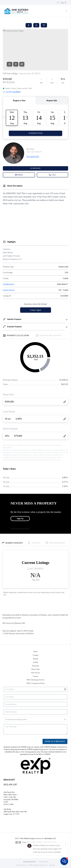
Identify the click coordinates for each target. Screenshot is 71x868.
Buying (35, 659)
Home (35, 652)
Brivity (33, 862)
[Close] (66, 845)
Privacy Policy (21, 865)
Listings (35, 655)
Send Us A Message (55, 741)
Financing (35, 666)
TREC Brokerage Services (35, 680)
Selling (36, 662)
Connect (35, 676)
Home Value (35, 669)
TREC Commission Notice (35, 683)
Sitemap (52, 865)
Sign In (62, 3)
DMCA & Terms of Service (38, 865)
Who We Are (35, 673)
